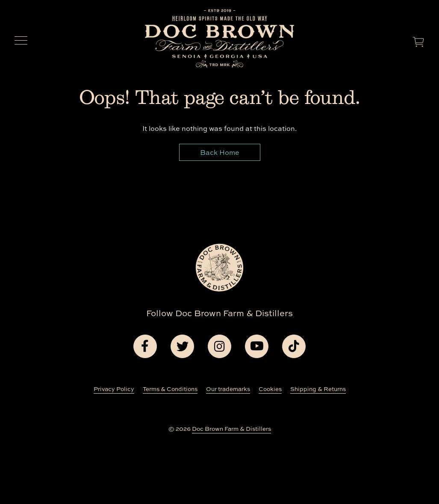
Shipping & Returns (318, 389)
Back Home (220, 152)
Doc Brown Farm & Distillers (231, 429)
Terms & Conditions (170, 389)
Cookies (270, 389)
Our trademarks (228, 389)
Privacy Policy (114, 389)
